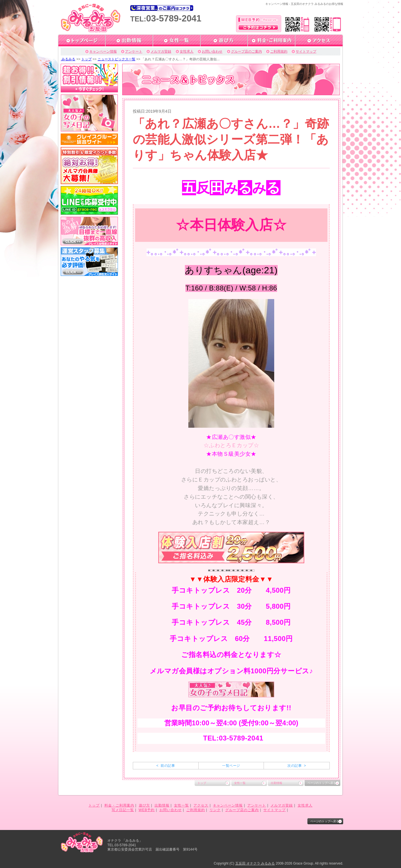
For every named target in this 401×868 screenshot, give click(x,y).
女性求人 (187, 51)
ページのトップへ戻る (322, 783)
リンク (215, 810)
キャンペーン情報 (103, 51)
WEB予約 (147, 810)
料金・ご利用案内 (119, 805)
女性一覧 (240, 783)
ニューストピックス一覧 (116, 59)
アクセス (201, 805)
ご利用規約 (279, 51)
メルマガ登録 (161, 51)
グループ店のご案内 (246, 51)
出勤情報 (276, 783)
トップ (86, 59)
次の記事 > (297, 766)
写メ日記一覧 (123, 810)
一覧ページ (231, 766)
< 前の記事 (166, 766)
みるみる (68, 59)
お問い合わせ (212, 51)
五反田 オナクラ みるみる (255, 863)
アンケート (134, 51)
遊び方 (144, 805)
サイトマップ (306, 51)
